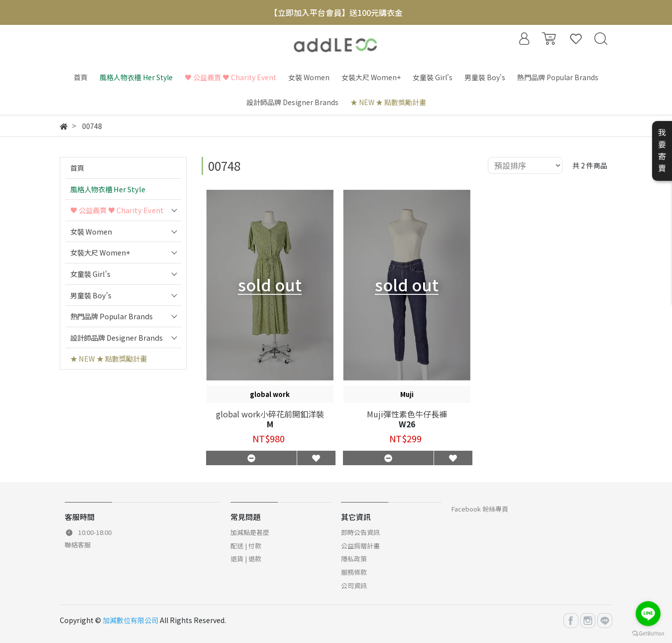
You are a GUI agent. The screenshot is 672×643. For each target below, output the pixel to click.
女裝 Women (91, 231)
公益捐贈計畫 (360, 546)
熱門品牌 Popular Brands (112, 316)
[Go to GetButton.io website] (648, 633)
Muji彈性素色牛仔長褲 (407, 414)
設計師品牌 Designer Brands (116, 337)
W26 (407, 424)
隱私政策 (354, 559)
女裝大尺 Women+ (100, 252)
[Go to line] (648, 614)
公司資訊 (354, 585)
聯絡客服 (78, 545)
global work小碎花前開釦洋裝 (270, 414)
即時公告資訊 (360, 532)
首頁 (77, 168)
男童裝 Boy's (91, 295)
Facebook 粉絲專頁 (480, 509)
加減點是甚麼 (250, 532)
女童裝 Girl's (90, 274)
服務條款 (354, 572)
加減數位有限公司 (130, 620)
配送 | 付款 (246, 546)
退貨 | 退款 (246, 559)
